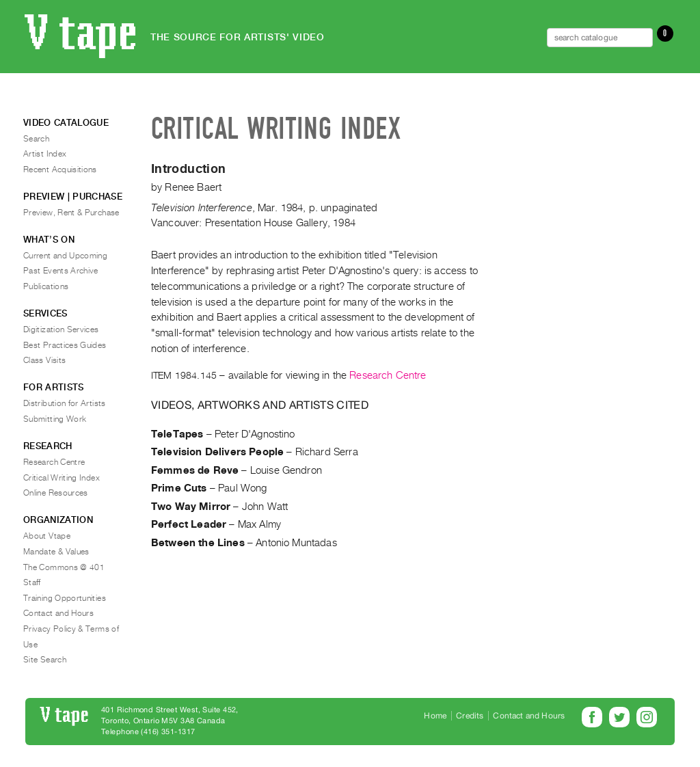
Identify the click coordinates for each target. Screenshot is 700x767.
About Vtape (47, 536)
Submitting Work (55, 419)
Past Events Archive (61, 271)
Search (36, 139)
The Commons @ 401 (64, 567)
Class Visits (44, 360)
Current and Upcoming (65, 256)
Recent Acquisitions (60, 170)
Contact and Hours (58, 613)
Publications (46, 286)
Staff (32, 582)
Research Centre (388, 375)
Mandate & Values (56, 552)
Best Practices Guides (65, 345)
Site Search (45, 660)
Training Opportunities (65, 598)
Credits (470, 716)
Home (435, 716)
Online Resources (56, 493)
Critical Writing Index (62, 478)
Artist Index (45, 154)
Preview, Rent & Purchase (71, 213)
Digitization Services (61, 329)
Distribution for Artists (65, 403)
